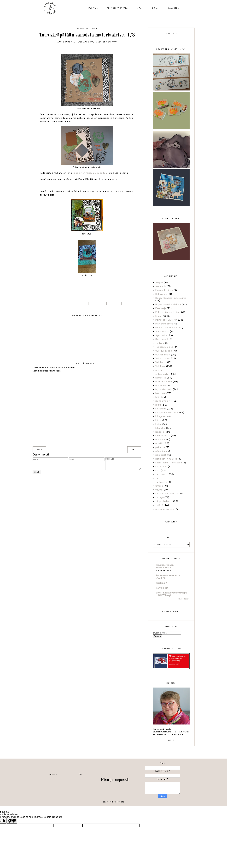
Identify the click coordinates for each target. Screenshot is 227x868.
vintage (160, 497)
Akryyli (159, 282)
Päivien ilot (162, 588)
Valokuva (160, 366)
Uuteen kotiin (163, 355)
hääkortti (161, 393)
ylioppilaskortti (164, 501)
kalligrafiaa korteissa (167, 413)
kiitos (158, 420)
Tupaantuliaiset (164, 347)
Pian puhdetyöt (164, 324)
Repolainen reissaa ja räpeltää (90, 173)
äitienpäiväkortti (165, 509)
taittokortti (162, 474)
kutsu (159, 424)
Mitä (139, 8)
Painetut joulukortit (166, 320)
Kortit (159, 316)
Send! (37, 472)
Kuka (155, 8)
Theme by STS (117, 802)
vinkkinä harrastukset (167, 493)
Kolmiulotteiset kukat (168, 312)
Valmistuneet (163, 358)
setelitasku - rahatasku (169, 463)
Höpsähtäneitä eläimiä (168, 304)
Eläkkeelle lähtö (164, 290)
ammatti (160, 370)
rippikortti (161, 455)
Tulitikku (160, 343)
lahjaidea (160, 428)
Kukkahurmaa (163, 568)
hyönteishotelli (164, 389)
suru (158, 470)
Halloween (161, 294)
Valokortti (161, 362)
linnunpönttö (163, 436)
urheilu (159, 486)
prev (39, 450)
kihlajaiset (161, 416)
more (171, 740)
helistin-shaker (164, 382)
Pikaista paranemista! (168, 328)
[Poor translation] (12, 821)
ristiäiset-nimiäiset (166, 459)
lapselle (160, 432)
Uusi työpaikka (164, 351)
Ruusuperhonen (165, 565)
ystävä (159, 505)
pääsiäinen (161, 451)
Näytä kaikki (184, 599)
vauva (159, 490)
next (134, 450)
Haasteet (100, 42)
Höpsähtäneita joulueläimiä (171, 298)
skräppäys (112, 42)
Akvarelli (160, 286)
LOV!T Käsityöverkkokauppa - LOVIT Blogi (172, 594)
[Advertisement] (66, 783)
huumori (160, 385)
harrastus (161, 378)
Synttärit (161, 335)
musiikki (160, 443)
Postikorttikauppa (117, 8)
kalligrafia (161, 409)
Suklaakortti (162, 331)
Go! (81, 774)
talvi (158, 478)
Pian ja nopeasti (115, 780)
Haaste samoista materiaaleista (75, 42)
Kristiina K (162, 583)
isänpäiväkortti (164, 401)
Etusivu (92, 8)
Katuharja (161, 308)
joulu (158, 405)
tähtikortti (161, 482)
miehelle (160, 439)
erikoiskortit (162, 374)
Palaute (173, 8)
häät (158, 397)
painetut (160, 447)
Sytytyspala (162, 339)
